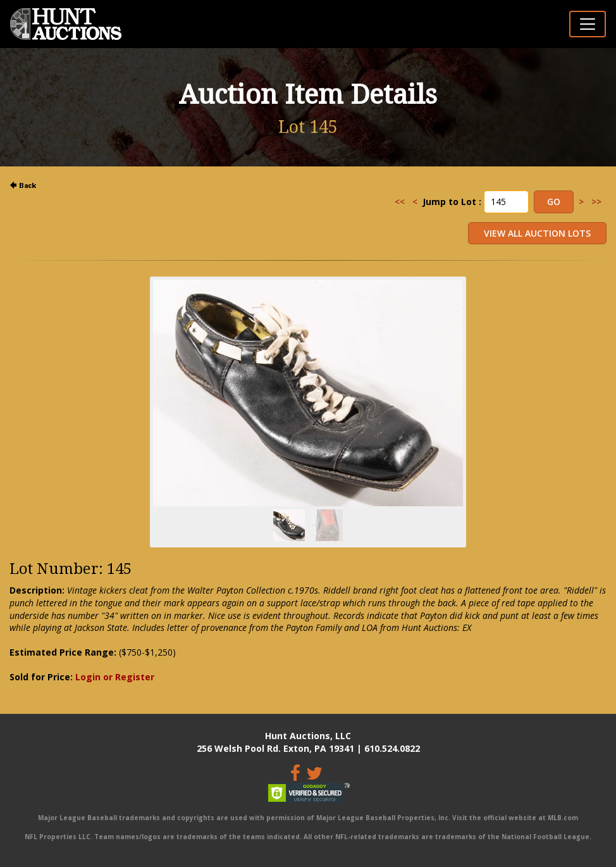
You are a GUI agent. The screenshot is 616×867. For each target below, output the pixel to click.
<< (400, 202)
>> (596, 202)
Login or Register (115, 677)
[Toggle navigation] (588, 24)
